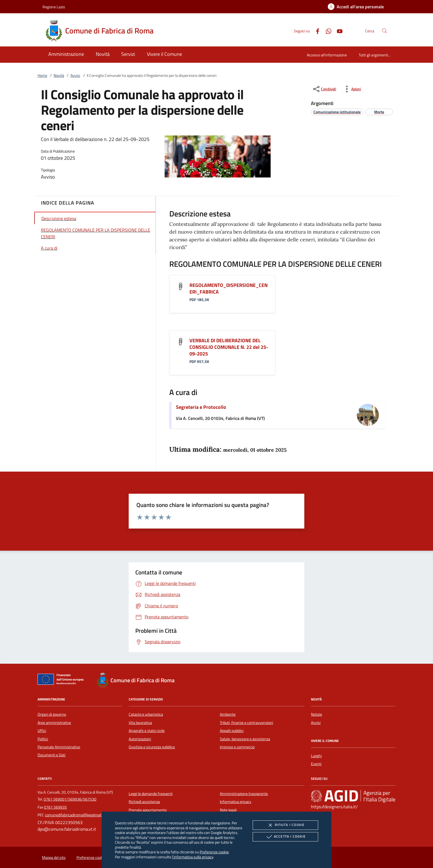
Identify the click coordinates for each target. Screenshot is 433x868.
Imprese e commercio (237, 747)
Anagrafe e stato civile (147, 731)
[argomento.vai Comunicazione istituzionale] (337, 112)
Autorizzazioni (140, 739)
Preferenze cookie (214, 852)
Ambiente (228, 714)
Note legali (228, 810)
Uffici (42, 731)
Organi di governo (52, 714)
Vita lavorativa (140, 723)
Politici (43, 739)
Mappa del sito (54, 857)
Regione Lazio (54, 7)
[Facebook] (315, 31)
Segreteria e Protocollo (201, 407)
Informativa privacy (236, 802)
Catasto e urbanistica (146, 714)
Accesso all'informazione (327, 55)
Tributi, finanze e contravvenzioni (246, 723)
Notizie (316, 714)
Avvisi (75, 75)
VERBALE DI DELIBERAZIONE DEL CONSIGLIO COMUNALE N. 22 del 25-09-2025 (229, 347)
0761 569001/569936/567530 (70, 799)
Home (42, 75)
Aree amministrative (54, 723)
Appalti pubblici (232, 731)
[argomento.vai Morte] (379, 112)
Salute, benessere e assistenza (245, 739)
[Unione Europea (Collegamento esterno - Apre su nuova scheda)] (62, 680)
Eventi (316, 764)
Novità (59, 75)
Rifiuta (285, 825)
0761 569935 (55, 807)
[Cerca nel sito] (385, 31)
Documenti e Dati (52, 755)
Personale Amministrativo (59, 747)
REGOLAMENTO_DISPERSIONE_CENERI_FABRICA (229, 288)
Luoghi (316, 756)
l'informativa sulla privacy (193, 857)
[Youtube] (337, 31)
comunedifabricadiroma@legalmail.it (75, 815)
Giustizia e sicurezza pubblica (152, 747)
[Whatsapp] (326, 31)
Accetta (285, 837)
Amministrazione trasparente (244, 794)
